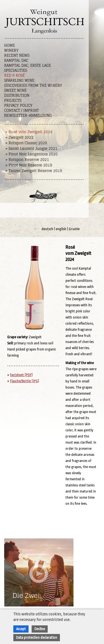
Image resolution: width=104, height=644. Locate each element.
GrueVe (74, 229)
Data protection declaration (37, 637)
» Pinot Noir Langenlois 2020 (32, 154)
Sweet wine (15, 90)
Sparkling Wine (19, 80)
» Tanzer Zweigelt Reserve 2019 (34, 171)
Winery (11, 50)
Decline (40, 629)
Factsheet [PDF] (21, 375)
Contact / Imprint (21, 110)
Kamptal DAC (16, 60)
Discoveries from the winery (33, 85)
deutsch (47, 229)
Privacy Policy (18, 105)
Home (10, 45)
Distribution (17, 95)
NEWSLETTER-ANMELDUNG (28, 115)
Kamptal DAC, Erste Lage (28, 65)
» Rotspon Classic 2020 (26, 143)
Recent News (17, 55)
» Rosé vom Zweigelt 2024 (29, 132)
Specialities (16, 70)
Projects (13, 100)
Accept (21, 629)
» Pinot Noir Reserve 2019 (29, 165)
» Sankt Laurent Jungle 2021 (31, 149)
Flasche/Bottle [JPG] (25, 381)
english (61, 229)
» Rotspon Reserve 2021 (27, 160)
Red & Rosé (15, 75)
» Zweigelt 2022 (20, 137)
